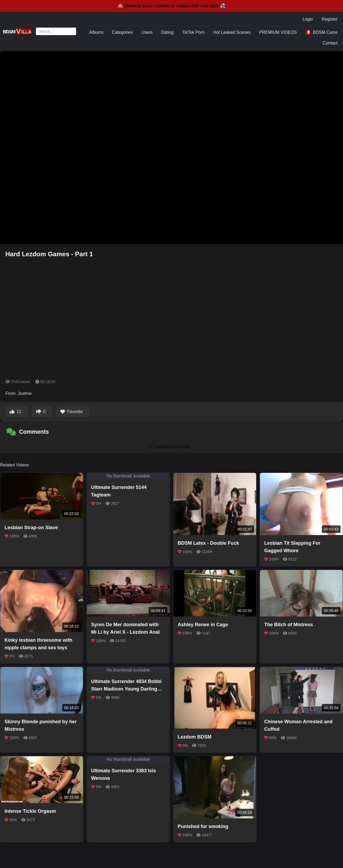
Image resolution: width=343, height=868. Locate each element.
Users (147, 32)
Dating (167, 32)
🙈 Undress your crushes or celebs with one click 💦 (171, 6)
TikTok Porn (193, 32)
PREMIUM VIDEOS (278, 32)
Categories (122, 32)
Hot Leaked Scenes (232, 32)
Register (330, 19)
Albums (96, 32)
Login (308, 19)
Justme (25, 393)
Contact (330, 43)
